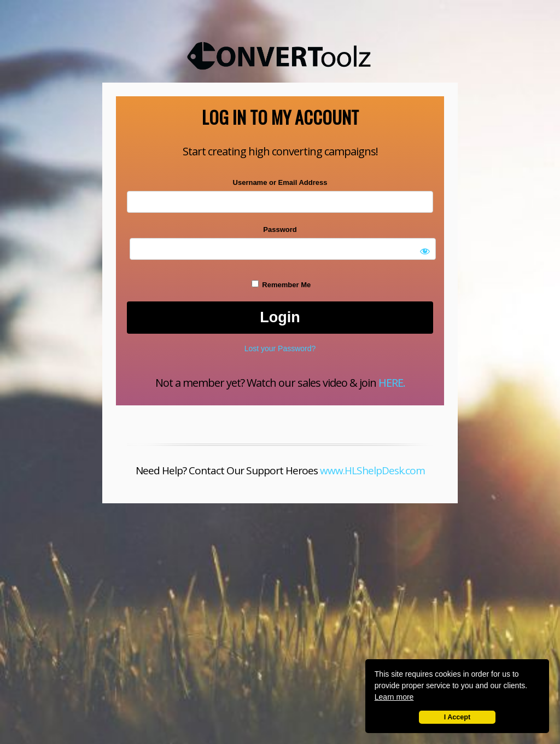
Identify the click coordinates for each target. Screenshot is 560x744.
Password (280, 229)
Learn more (394, 697)
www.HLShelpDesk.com (372, 470)
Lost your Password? (280, 348)
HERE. (392, 383)
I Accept (457, 717)
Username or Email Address (280, 182)
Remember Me (281, 284)
